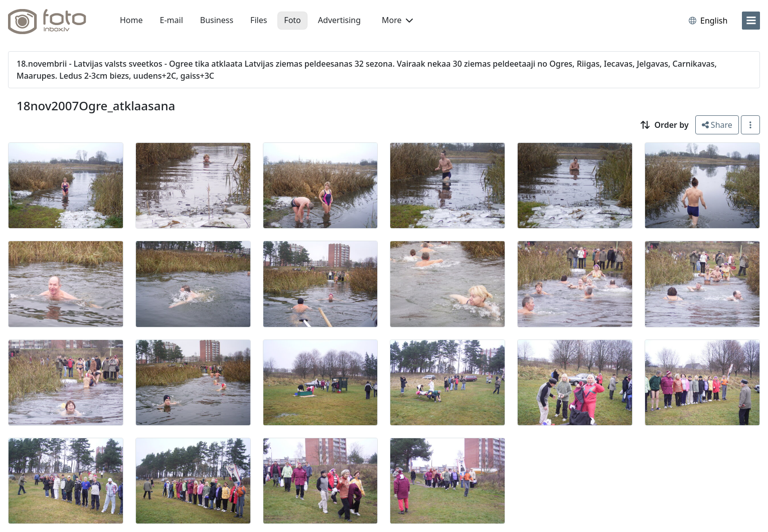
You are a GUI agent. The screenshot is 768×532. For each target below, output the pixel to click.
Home (131, 20)
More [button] (397, 20)
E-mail (172, 20)
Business (217, 20)
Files (259, 20)
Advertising (339, 20)
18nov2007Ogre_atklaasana (96, 106)
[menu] (751, 21)
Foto (292, 20)
